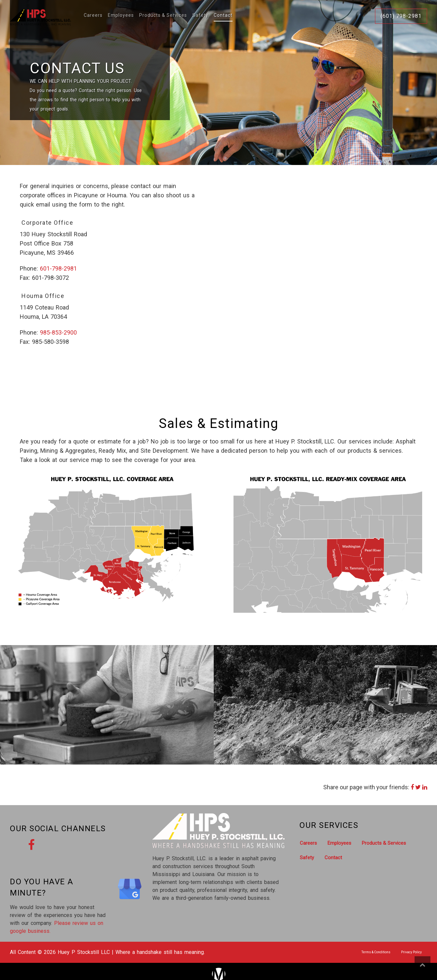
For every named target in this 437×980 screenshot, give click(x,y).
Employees (121, 16)
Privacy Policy (411, 952)
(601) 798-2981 (401, 16)
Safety (200, 16)
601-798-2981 (58, 268)
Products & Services (163, 16)
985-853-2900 (58, 332)
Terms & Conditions (376, 952)
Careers (93, 16)
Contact (223, 16)
